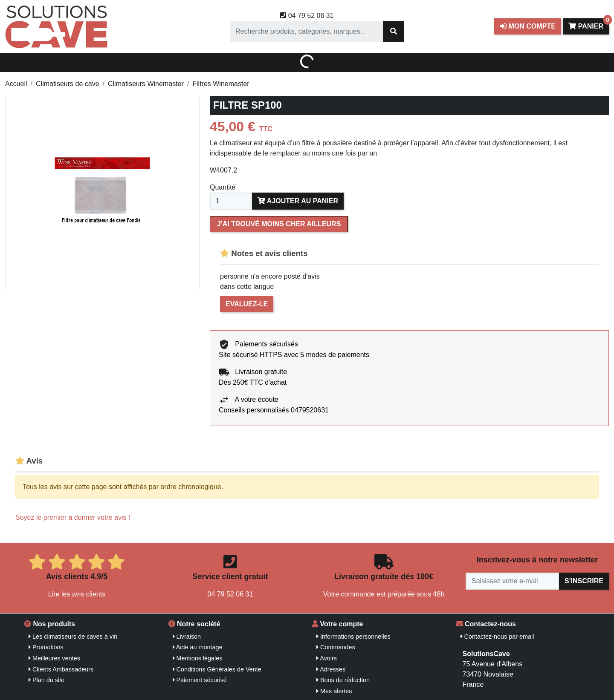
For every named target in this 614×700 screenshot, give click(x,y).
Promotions (46, 647)
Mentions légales (198, 658)
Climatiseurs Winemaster (146, 84)
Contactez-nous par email (497, 637)
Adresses (331, 669)
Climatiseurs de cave (68, 84)
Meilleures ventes (54, 658)
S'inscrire (584, 581)
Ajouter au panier (298, 201)
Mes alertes (334, 691)
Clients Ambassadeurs (61, 669)
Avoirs (327, 658)
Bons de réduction (343, 680)
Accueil (16, 84)
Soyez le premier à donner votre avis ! (73, 517)
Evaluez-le (247, 304)
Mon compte (528, 26)
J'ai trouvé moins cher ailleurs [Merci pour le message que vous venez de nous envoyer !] (279, 224)
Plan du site (46, 680)
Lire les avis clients (77, 594)
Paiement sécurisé (200, 680)
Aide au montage (198, 647)
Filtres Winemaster (221, 84)
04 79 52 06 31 (307, 16)
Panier (589, 24)
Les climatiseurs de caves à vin (73, 637)
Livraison (187, 637)
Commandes (336, 647)
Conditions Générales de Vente (217, 669)
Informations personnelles (353, 637)
